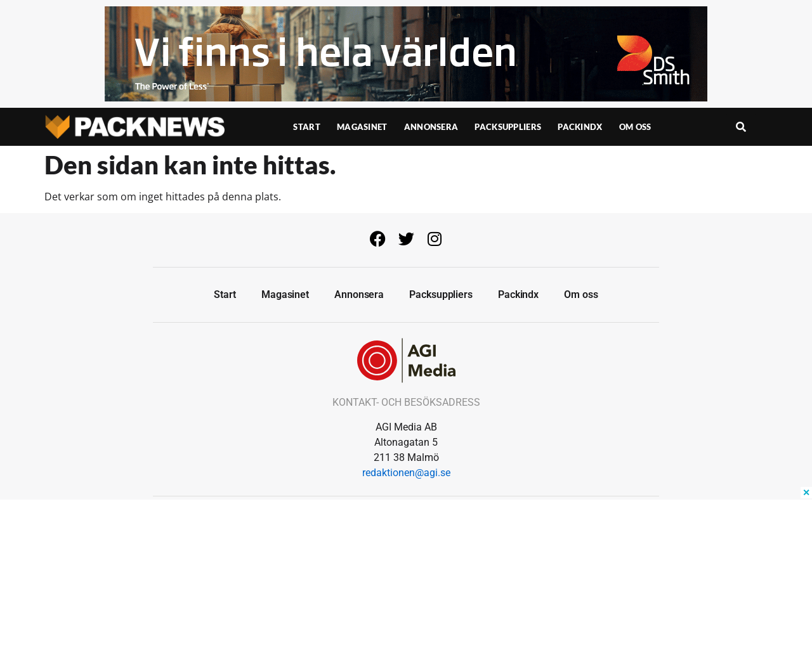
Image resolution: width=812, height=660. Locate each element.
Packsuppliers (508, 127)
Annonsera (431, 127)
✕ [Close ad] (806, 493)
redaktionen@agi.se (406, 473)
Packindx (580, 127)
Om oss (635, 127)
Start (307, 127)
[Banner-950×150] (406, 98)
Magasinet (362, 127)
